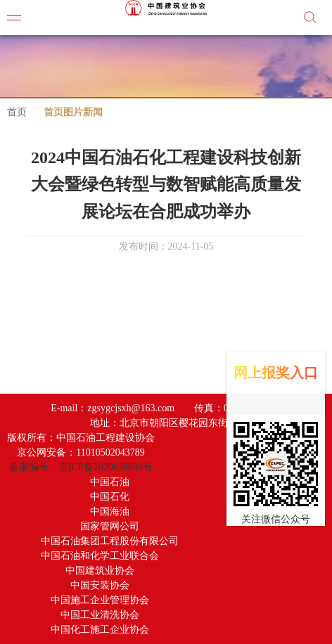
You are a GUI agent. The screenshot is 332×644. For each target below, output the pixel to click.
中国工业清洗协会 (100, 615)
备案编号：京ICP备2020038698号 (81, 467)
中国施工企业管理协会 (100, 600)
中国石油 (110, 482)
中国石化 (110, 497)
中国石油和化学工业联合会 (100, 556)
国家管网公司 (110, 526)
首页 (17, 112)
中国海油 (110, 511)
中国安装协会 (100, 585)
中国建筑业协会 (100, 571)
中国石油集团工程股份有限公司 (110, 541)
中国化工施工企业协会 (100, 630)
